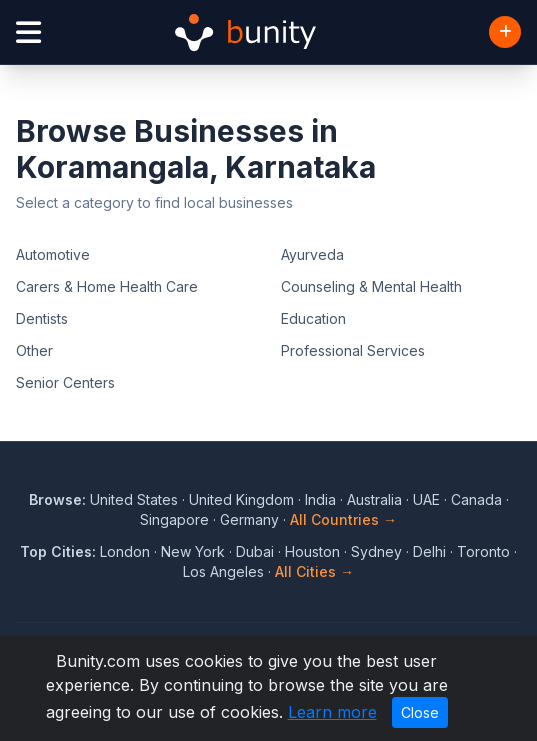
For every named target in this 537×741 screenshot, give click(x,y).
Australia (374, 499)
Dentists (42, 318)
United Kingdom (241, 499)
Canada (476, 499)
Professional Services (353, 350)
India (320, 499)
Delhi (429, 551)
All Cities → (314, 571)
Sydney (376, 551)
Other (34, 350)
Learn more (332, 712)
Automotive (53, 254)
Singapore (174, 519)
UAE (426, 499)
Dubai (255, 551)
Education (313, 318)
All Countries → (343, 519)
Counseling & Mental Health (371, 286)
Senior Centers (65, 382)
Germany (249, 519)
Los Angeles (223, 571)
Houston (312, 551)
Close (420, 712)
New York (193, 551)
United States (134, 499)
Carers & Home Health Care (107, 286)
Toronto (483, 551)
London (125, 551)
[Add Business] (505, 32)
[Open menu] (28, 32)
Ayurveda (312, 254)
